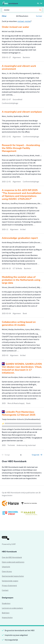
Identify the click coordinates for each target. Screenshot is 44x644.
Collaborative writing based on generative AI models (19, 323)
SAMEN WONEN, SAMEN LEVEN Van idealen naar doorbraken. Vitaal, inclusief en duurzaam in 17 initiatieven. (22, 368)
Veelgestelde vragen (10, 581)
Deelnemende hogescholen (13, 576)
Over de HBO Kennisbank (12, 557)
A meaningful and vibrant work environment (19, 67)
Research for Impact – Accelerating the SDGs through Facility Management (21, 148)
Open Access (7, 571)
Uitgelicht (6, 567)
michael (21, 21)
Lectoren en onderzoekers (12, 608)
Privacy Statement (9, 585)
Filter (4, 16)
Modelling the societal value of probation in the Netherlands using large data (21, 280)
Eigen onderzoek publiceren (13, 562)
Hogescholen (7, 617)
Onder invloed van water (15, 27)
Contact (5, 590)
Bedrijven (6, 613)
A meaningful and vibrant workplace (22, 112)
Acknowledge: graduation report (20, 238)
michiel (28, 21)
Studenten (6, 603)
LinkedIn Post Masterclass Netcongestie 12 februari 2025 (19, 413)
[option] (22, 509)
